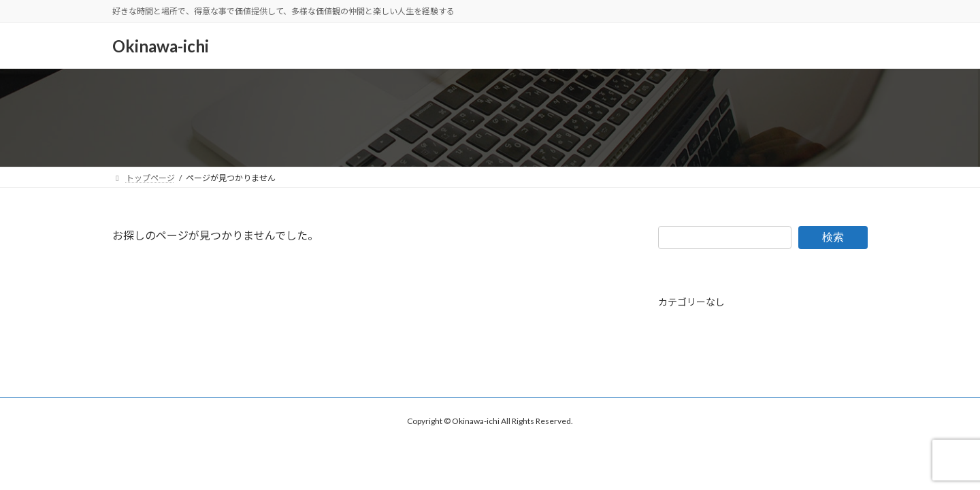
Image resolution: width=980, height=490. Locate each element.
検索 (833, 236)
